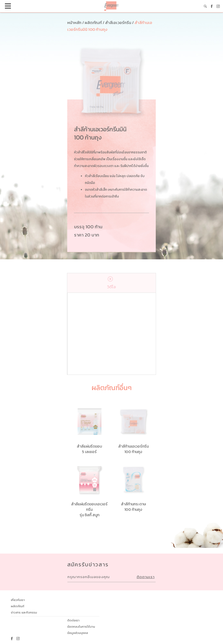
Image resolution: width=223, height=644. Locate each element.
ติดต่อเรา (73, 620)
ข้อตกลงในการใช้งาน (81, 627)
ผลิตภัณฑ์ (18, 606)
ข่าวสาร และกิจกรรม (24, 612)
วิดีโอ (111, 282)
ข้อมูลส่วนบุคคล (78, 633)
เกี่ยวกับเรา (18, 600)
